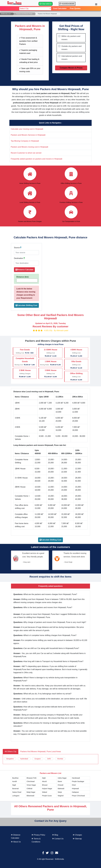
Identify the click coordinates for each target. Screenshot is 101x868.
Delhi (49, 759)
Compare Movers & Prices (71, 68)
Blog (55, 835)
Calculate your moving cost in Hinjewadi (27, 129)
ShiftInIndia (59, 859)
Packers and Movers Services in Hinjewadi (28, 135)
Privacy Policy (38, 835)
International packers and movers (72, 58)
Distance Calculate (24, 270)
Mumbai (60, 759)
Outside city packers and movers (71, 48)
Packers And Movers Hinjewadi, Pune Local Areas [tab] (41, 752)
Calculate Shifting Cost (27, 305)
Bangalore (10, 759)
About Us (16, 842)
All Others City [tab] (11, 752)
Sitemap (77, 839)
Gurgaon (38, 759)
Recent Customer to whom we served (26, 153)
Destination (19, 258)
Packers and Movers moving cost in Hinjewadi (29, 147)
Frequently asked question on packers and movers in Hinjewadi (36, 159)
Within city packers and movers (71, 38)
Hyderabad (24, 759)
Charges (77, 835)
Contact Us (58, 839)
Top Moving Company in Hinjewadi (25, 141)
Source (18, 248)
